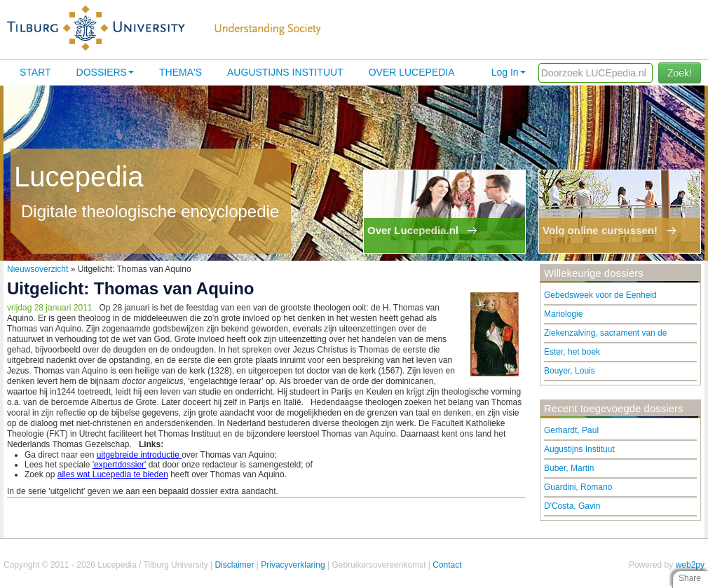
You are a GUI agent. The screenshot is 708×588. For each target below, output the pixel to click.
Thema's (181, 72)
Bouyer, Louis (570, 371)
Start (35, 72)
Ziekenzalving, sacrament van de (605, 333)
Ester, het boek (572, 352)
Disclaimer (234, 565)
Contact (447, 565)
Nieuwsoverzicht (38, 269)
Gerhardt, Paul (571, 430)
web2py (690, 565)
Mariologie (563, 314)
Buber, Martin (569, 468)
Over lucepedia (412, 72)
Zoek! (680, 73)
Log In (509, 72)
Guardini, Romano (578, 487)
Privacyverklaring (293, 565)
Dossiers (105, 72)
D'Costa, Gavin (572, 506)
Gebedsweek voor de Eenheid (600, 295)
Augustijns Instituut (285, 72)
